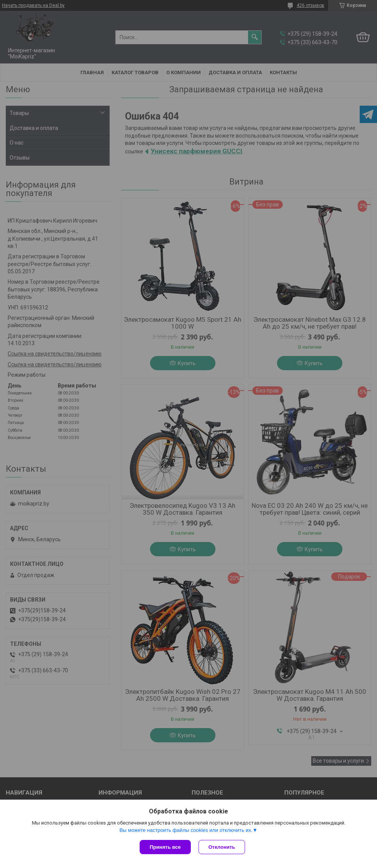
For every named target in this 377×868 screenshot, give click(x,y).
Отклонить (222, 847)
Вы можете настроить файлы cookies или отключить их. (186, 830)
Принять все (165, 847)
